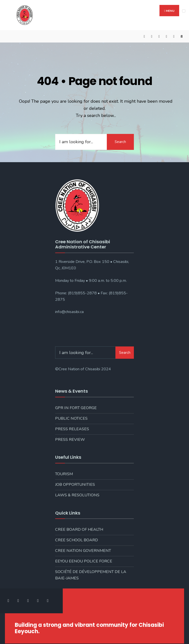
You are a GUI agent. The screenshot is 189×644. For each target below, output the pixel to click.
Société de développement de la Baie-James (91, 575)
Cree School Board (77, 540)
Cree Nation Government (83, 551)
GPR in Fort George (76, 408)
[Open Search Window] (182, 36)
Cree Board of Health (79, 530)
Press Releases (72, 429)
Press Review (70, 440)
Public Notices (71, 418)
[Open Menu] (184, 11)
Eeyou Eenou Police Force (84, 561)
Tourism (64, 474)
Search (120, 142)
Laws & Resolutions (77, 495)
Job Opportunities (75, 485)
